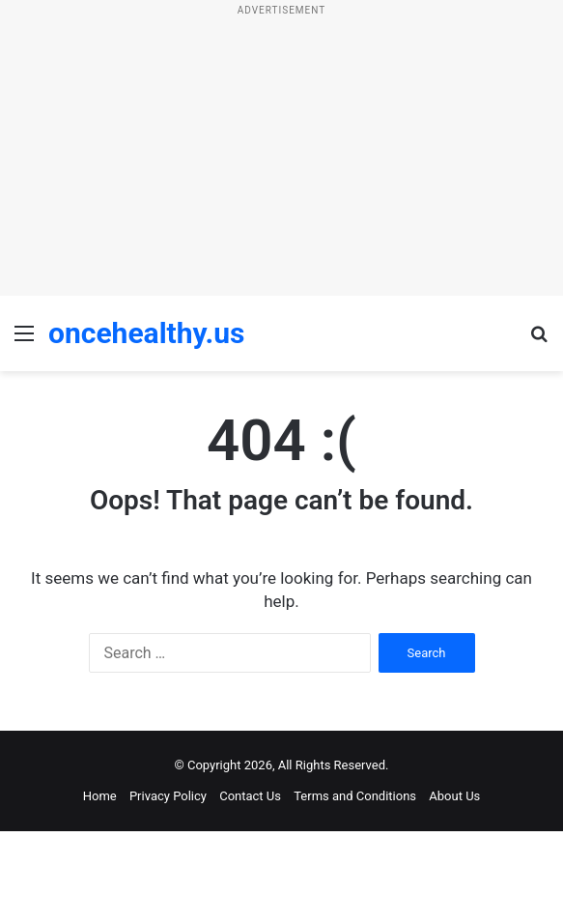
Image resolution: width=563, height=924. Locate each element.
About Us (454, 796)
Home (100, 796)
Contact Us (250, 796)
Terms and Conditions (355, 796)
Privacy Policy (168, 796)
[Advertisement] (281, 160)
